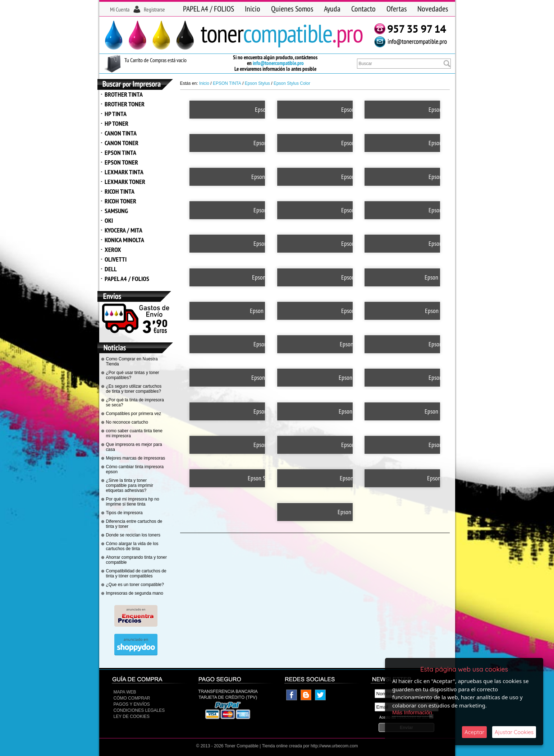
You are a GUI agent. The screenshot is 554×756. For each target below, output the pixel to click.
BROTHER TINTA (124, 94)
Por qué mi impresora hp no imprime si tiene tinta (133, 502)
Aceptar (474, 732)
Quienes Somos (292, 9)
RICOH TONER (120, 201)
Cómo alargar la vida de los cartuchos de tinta (132, 546)
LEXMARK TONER (125, 182)
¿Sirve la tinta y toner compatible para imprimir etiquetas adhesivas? (130, 485)
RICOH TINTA (120, 191)
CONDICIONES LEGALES (139, 710)
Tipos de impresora (124, 513)
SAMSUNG (116, 211)
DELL (111, 269)
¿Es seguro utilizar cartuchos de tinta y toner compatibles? (134, 389)
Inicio (253, 9)
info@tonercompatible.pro (278, 63)
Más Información (412, 712)
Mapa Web (125, 692)
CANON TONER (122, 143)
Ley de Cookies (132, 716)
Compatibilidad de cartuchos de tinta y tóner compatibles (136, 573)
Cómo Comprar (132, 698)
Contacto (363, 9)
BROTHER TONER (125, 104)
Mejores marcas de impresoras (136, 458)
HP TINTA (116, 114)
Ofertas (397, 9)
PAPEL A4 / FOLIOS (209, 9)
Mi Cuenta (120, 9)
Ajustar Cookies (514, 732)
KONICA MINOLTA (124, 240)
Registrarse (154, 9)
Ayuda (332, 9)
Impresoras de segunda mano (135, 593)
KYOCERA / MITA (123, 230)
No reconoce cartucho (127, 422)
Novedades (433, 9)
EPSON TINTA (120, 153)
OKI (109, 220)
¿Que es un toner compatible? (135, 585)
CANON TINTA (121, 133)
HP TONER (116, 123)
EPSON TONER (121, 162)
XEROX (113, 250)
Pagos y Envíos (132, 704)
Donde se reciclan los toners (133, 535)
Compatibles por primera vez (134, 414)
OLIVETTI (116, 259)
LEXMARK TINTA (124, 172)
